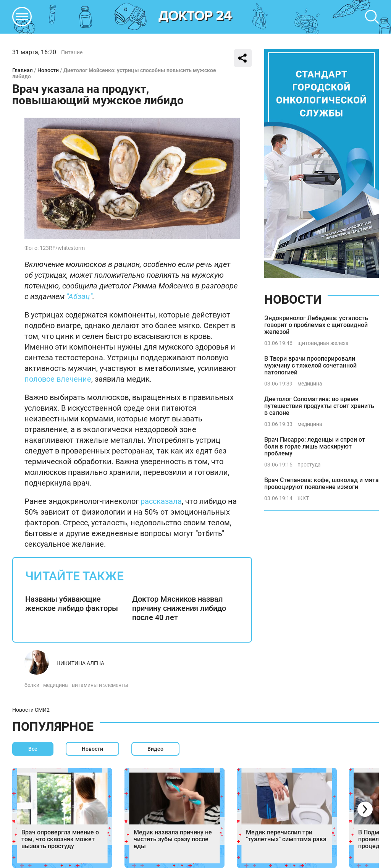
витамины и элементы (100, 685)
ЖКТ (303, 498)
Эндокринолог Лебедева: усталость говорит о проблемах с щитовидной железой (316, 325)
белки (32, 685)
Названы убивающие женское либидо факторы (72, 604)
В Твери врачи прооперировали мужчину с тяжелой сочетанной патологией (310, 365)
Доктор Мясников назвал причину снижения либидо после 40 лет (179, 608)
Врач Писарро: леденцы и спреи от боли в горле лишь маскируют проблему (315, 446)
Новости (48, 70)
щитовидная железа (323, 343)
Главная (23, 70)
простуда (309, 465)
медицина (56, 685)
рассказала (161, 501)
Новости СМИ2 (31, 710)
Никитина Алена (80, 663)
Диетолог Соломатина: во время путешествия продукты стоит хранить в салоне (319, 406)
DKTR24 (195, 17)
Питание (72, 52)
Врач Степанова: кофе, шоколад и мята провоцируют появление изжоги (322, 483)
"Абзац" (79, 296)
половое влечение (58, 379)
